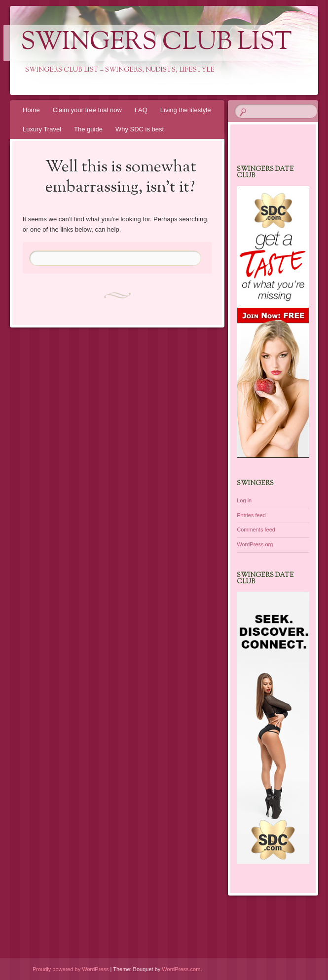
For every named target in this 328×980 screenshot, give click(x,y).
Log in (244, 500)
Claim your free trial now (87, 110)
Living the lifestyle (186, 110)
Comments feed (256, 530)
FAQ (141, 110)
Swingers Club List (156, 43)
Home (31, 110)
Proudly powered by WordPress (71, 969)
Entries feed (251, 515)
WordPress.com (181, 969)
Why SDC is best (140, 129)
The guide (88, 129)
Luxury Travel (42, 129)
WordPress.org (255, 544)
